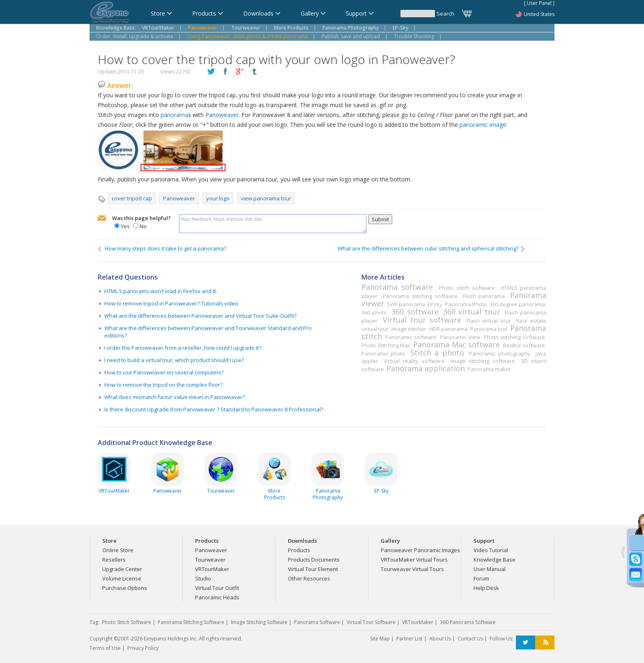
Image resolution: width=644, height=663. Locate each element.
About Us (440, 639)
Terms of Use (105, 648)
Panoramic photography (500, 353)
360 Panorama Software (468, 622)
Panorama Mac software (457, 344)
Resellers (114, 560)
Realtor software (524, 345)
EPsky (435, 304)
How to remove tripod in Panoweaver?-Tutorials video (171, 303)
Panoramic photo (383, 353)
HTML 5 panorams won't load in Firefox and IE (161, 291)
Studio (203, 578)
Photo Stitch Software (126, 622)
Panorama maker (489, 369)
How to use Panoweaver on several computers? (164, 372)
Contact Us (470, 639)
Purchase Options (125, 588)
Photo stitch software (467, 288)
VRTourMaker (212, 569)
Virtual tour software (422, 320)
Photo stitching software (514, 337)
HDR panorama (448, 329)
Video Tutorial (491, 550)
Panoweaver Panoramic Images (420, 550)
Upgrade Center (122, 569)
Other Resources (309, 578)
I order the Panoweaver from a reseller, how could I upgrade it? (183, 348)
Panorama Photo (466, 304)
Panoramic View (460, 337)
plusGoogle (240, 72)
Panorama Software (317, 622)
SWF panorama (406, 304)
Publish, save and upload (351, 36)
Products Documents (314, 560)
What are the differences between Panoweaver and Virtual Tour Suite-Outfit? (200, 316)
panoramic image (483, 125)
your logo (218, 198)
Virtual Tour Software (371, 622)
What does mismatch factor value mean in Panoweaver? (175, 397)
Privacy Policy (143, 648)
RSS (545, 643)
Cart (467, 14)
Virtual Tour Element (313, 569)
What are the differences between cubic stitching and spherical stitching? (432, 249)
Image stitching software (483, 361)
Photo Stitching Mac (386, 345)
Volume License (122, 578)
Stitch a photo (437, 353)
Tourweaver (210, 560)
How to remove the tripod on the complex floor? (163, 385)
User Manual (490, 569)
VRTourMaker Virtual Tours (414, 560)
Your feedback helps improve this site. (273, 224)
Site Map (380, 639)
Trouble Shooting (414, 36)
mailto (102, 218)
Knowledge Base (494, 560)
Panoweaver (222, 115)
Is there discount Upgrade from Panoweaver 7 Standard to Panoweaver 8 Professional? (214, 409)
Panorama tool (489, 329)
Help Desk (486, 588)
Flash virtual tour (489, 321)
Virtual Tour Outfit (217, 588)
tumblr (254, 72)
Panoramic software (411, 337)
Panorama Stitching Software (191, 622)
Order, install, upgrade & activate (135, 36)
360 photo (374, 312)
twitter (211, 72)
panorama (174, 115)
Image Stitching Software (259, 622)
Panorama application (426, 368)
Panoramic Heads (217, 597)
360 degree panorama (517, 304)
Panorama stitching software (420, 296)
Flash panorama (484, 296)
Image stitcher (409, 329)
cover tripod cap (132, 198)
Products (299, 550)
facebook (225, 72)
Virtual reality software (414, 361)
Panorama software (397, 287)
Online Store (118, 550)
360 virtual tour (472, 312)
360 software (415, 312)
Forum (481, 578)
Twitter (526, 643)
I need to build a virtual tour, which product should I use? (174, 360)
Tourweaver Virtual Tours (412, 569)
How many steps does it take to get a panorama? (162, 249)
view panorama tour (266, 198)
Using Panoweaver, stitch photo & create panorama (247, 36)
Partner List (409, 639)
